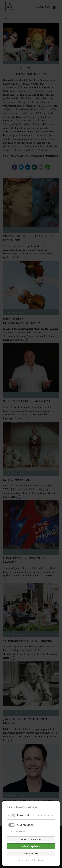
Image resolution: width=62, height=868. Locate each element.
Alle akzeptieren (31, 846)
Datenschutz (37, 860)
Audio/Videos (25, 825)
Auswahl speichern (31, 839)
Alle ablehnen (31, 853)
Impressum (24, 860)
